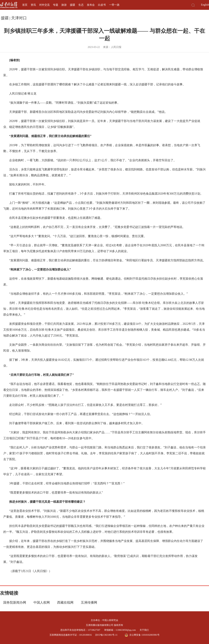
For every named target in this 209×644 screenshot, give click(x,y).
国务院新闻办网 (15, 602)
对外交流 (44, 5)
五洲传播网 (89, 602)
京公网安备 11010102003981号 (142, 635)
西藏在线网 (65, 602)
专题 (56, 5)
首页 (25, 5)
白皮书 (102, 5)
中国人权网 (42, 602)
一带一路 (114, 5)
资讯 (33, 5)
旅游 (64, 5)
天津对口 (19, 18)
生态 (81, 5)
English (205, 5)
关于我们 (144, 630)
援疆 (72, 5)
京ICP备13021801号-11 (106, 635)
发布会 (91, 5)
